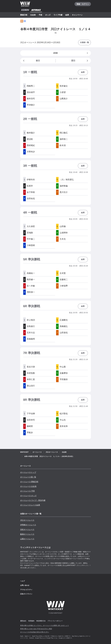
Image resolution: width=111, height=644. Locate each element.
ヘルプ (22, 581)
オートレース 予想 (28, 491)
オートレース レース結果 (30, 505)
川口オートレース (27, 520)
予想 (40, 15)
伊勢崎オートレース (28, 525)
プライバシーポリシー (55, 621)
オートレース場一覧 (28, 477)
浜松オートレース (27, 529)
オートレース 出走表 (28, 486)
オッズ (48, 15)
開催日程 (24, 15)
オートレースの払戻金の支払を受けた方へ (35, 632)
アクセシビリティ (26, 590)
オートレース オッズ (28, 496)
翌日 (80, 61)
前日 (31, 61)
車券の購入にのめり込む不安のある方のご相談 (36, 629)
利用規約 (31, 621)
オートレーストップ (28, 472)
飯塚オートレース (27, 534)
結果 (67, 15)
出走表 (33, 15)
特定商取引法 (41, 621)
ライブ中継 (58, 15)
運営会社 (23, 621)
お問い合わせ (25, 585)
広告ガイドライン (26, 594)
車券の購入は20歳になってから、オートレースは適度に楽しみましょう (45, 625)
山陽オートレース (27, 539)
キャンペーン (77, 15)
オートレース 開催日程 (29, 482)
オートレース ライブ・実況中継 (33, 500)
